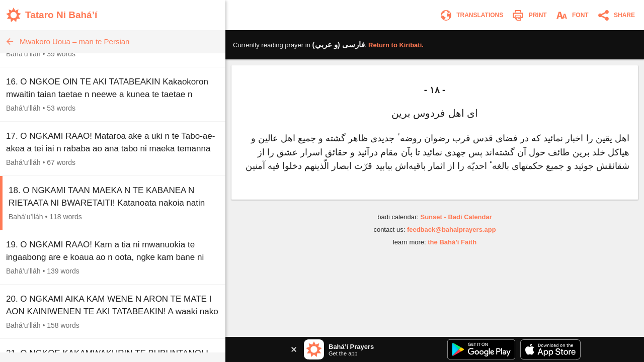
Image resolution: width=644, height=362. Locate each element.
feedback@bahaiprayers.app (452, 230)
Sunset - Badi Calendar (456, 217)
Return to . (396, 45)
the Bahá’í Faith (452, 242)
